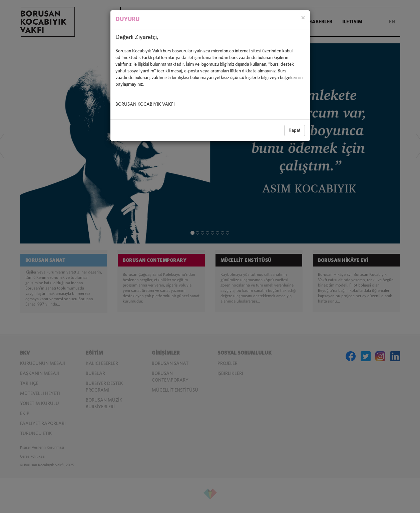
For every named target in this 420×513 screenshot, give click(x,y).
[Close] (303, 18)
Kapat (295, 130)
